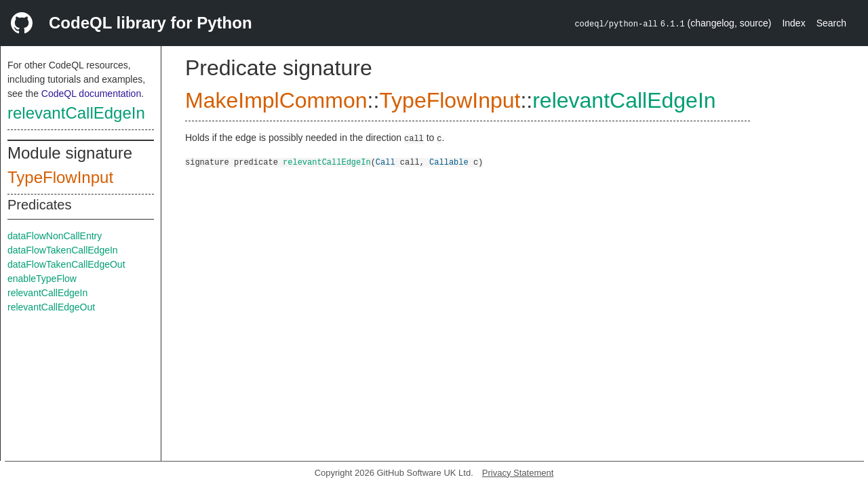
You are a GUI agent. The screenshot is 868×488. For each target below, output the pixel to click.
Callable (449, 162)
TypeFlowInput (60, 177)
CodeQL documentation (91, 94)
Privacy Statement (518, 473)
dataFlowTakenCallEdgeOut (66, 264)
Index (793, 23)
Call (386, 162)
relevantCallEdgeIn (76, 113)
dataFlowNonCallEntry (55, 236)
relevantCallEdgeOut (51, 307)
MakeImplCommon (276, 100)
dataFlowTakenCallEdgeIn (63, 250)
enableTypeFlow (42, 279)
